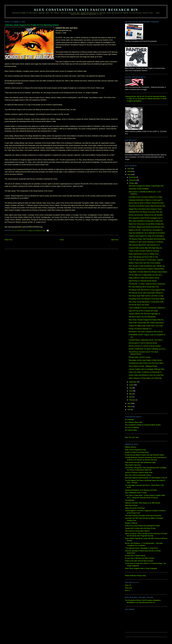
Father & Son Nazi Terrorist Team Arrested (139, 561)
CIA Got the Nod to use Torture (139, 305)
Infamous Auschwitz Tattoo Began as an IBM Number (143, 503)
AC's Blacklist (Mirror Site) (134, 422)
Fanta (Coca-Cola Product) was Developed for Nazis (142, 526)
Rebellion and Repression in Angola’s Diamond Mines (147, 269)
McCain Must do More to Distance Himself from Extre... (147, 203)
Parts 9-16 (128, 588)
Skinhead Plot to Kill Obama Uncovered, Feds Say (145, 212)
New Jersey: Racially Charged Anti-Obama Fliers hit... (147, 320)
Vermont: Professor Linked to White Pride (139, 473)
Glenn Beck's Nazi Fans (133, 465)
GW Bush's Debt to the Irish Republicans (142, 317)
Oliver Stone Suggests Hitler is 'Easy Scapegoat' (141, 568)
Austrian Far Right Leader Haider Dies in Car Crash (146, 326)
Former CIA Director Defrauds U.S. (140, 329)
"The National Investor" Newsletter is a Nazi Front (141, 548)
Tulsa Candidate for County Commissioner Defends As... (147, 308)
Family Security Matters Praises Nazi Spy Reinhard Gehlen (145, 455)
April (131, 397)
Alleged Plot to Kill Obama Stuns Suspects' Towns (145, 209)
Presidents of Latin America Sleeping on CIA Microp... (147, 242)
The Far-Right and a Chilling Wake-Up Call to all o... (146, 275)
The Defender (130, 500)
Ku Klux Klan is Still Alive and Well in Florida (140, 558)
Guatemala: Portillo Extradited (139, 189)
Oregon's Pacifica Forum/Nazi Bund (137, 452)
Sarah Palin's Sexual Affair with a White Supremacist (146, 323)
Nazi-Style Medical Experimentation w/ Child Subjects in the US (146, 478)
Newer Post (8, 240)
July (131, 388)
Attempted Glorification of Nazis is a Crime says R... (146, 200)
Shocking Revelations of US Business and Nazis (141, 490)
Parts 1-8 (128, 585)
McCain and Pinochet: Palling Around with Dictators (146, 215)
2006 (129, 407)
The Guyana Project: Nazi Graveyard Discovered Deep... (148, 239)
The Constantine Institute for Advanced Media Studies (143, 425)
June (131, 391)
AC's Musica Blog (131, 430)
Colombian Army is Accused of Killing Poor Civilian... (146, 197)
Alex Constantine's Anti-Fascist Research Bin (86, 10)
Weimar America (130, 447)
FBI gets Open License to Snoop (140, 357)
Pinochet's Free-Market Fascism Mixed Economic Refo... (148, 206)
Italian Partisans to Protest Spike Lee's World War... (146, 378)
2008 (129, 175)
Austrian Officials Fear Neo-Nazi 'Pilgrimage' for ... (145, 314)
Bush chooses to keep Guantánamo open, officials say (147, 266)
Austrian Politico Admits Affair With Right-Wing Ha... (146, 248)
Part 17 (127, 590)
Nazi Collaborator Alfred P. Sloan (136, 493)
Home (62, 240)
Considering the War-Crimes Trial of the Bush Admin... (147, 363)
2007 (129, 404)
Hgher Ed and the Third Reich (135, 508)
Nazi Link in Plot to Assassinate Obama (138, 475)
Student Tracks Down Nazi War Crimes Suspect (145, 263)
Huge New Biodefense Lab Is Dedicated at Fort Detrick (147, 233)
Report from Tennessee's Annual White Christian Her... (147, 224)
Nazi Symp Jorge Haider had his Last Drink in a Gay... (147, 296)
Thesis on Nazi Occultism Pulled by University (144, 251)
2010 (129, 169)
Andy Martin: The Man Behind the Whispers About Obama (148, 272)
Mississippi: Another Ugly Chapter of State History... (146, 360)
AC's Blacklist (130, 420)
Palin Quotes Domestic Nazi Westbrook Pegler (140, 462)
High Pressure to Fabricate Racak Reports (143, 281)
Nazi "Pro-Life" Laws (132, 437)
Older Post (115, 240)
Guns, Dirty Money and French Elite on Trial (143, 257)
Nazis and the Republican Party (136, 450)
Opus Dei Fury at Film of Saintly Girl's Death (143, 311)
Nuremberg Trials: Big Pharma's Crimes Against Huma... (147, 290)
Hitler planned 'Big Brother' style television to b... (145, 245)
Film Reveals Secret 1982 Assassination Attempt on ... (147, 293)
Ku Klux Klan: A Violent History (135, 556)
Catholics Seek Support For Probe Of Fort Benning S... (147, 236)
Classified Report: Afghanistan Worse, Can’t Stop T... (146, 340)
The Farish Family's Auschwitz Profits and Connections (143, 516)
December (133, 177)
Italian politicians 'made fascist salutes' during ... (145, 278)
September (133, 382)
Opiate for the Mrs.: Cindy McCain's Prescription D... (146, 230)
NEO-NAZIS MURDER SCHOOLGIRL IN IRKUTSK (146, 221)
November (133, 180)
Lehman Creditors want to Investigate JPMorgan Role (147, 369)
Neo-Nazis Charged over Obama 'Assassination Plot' (146, 186)
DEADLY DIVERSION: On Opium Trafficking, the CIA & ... (148, 349)
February (132, 400)
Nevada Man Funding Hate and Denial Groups (140, 528)
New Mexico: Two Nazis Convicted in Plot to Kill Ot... (146, 332)
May (131, 394)
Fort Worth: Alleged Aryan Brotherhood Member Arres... (147, 227)
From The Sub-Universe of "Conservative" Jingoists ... (147, 260)
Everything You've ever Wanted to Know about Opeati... (147, 299)
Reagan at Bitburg (131, 523)
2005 (129, 410)
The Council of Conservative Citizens (137, 531)
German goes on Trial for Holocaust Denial (143, 343)
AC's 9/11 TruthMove (132, 428)
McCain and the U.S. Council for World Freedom (145, 346)
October (132, 183)
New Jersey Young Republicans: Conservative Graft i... (147, 302)
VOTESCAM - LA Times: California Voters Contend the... (147, 284)
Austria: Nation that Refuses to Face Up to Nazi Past (146, 375)
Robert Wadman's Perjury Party (136, 576)
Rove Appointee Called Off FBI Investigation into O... (146, 218)
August (132, 385)
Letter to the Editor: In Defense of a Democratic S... (146, 372)
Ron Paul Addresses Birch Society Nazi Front (144, 287)
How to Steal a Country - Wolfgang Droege (143, 366)
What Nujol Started (131, 505)
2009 (129, 172)
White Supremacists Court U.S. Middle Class (144, 254)
